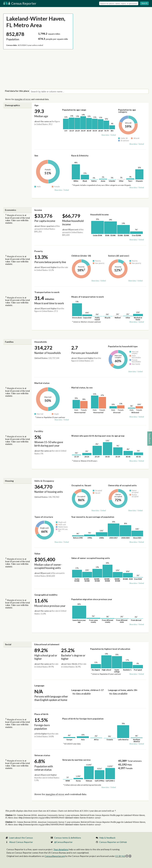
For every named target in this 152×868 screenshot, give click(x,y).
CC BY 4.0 (123, 856)
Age (36, 105)
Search (144, 3)
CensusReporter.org (55, 856)
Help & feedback (107, 838)
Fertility (39, 431)
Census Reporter (20, 3)
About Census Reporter (21, 842)
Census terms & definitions (68, 838)
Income (38, 210)
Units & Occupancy (44, 481)
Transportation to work (47, 292)
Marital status (42, 383)
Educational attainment (47, 644)
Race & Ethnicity (80, 155)
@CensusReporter (63, 842)
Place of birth (41, 714)
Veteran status (42, 755)
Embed (113, 135)
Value (37, 554)
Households (41, 342)
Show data (105, 135)
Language (39, 686)
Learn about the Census (21, 838)
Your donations (61, 849)
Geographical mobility (46, 595)
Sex (36, 155)
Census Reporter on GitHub (113, 842)
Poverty (39, 251)
